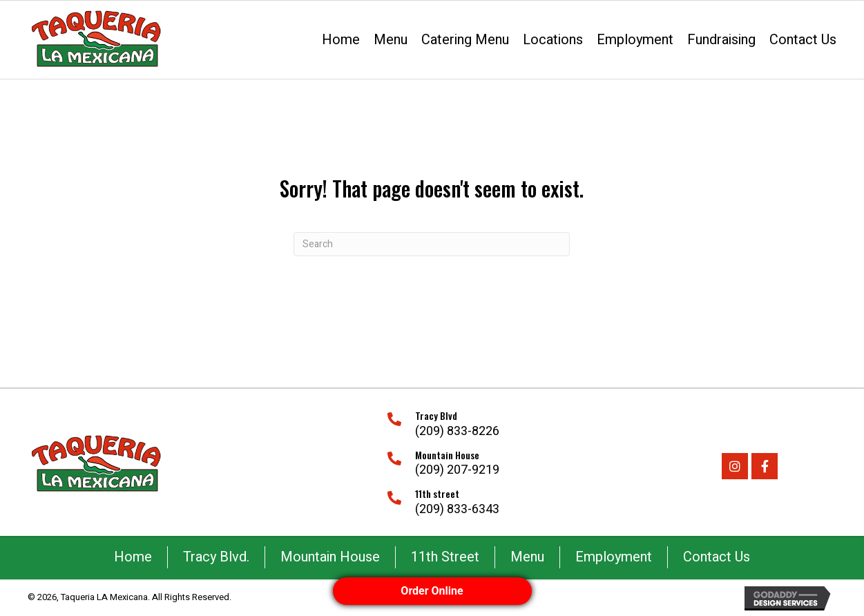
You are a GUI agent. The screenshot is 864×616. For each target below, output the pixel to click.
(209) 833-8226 (457, 431)
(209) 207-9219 (457, 470)
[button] (735, 466)
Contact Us (717, 557)
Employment (614, 557)
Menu (527, 557)
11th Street (445, 557)
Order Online (432, 591)
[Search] (432, 244)
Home (133, 557)
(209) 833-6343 (457, 509)
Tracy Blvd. (216, 557)
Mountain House (330, 557)
